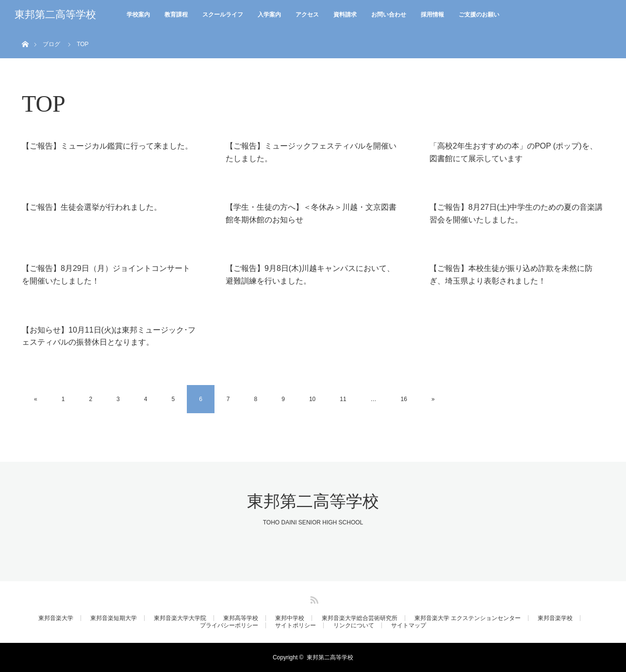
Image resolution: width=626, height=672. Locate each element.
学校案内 (138, 15)
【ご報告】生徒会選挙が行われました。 (92, 207)
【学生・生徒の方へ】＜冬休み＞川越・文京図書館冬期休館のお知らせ (311, 213)
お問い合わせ (389, 15)
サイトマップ (409, 625)
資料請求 (345, 15)
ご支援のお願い (479, 15)
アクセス (307, 15)
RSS (313, 598)
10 (312, 399)
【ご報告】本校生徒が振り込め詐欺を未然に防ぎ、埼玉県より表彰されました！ (511, 275)
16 (404, 399)
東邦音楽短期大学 (114, 618)
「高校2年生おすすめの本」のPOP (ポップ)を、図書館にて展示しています (513, 152)
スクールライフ (223, 15)
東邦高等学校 (241, 618)
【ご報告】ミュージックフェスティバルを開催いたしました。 (311, 152)
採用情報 (432, 15)
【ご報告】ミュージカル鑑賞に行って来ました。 (107, 146)
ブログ (51, 44)
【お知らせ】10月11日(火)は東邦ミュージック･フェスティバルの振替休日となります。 (109, 336)
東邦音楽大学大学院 (180, 618)
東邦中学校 (290, 618)
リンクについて (354, 625)
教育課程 (176, 15)
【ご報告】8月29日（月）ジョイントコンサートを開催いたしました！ (106, 275)
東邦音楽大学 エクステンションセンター (468, 618)
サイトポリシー (296, 625)
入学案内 (269, 15)
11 (343, 399)
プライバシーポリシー (229, 625)
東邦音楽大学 (56, 618)
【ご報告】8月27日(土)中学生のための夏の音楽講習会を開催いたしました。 (516, 213)
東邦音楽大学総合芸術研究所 (360, 618)
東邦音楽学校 (555, 618)
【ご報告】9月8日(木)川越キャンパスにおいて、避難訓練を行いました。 (310, 275)
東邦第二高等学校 (55, 15)
